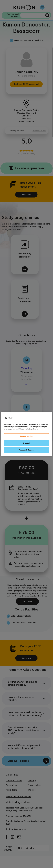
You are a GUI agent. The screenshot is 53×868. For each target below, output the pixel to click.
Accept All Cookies (26, 450)
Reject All (27, 443)
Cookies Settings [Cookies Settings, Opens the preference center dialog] (26, 436)
